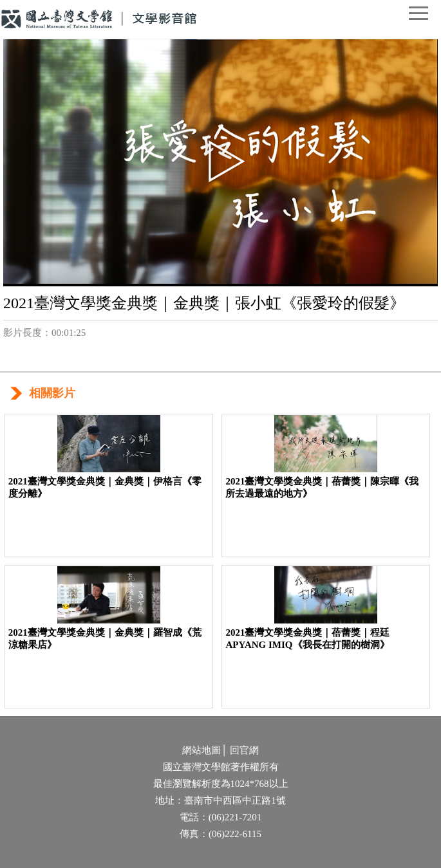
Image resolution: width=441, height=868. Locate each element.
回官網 (244, 750)
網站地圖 (202, 750)
